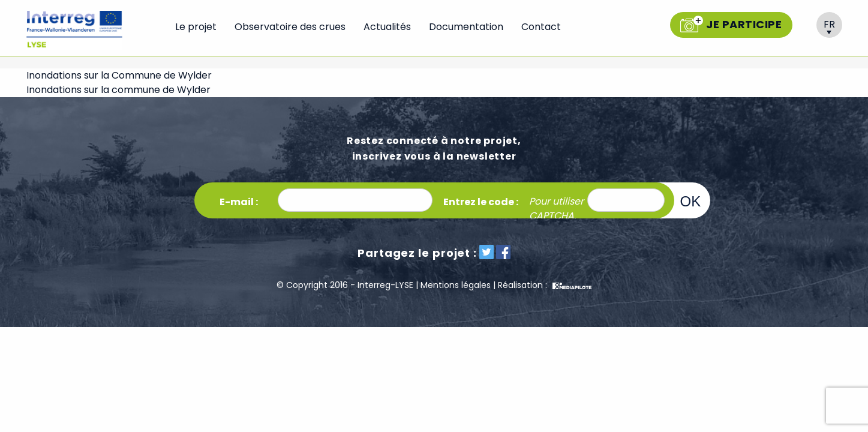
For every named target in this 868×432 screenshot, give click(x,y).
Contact (541, 27)
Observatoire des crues (290, 27)
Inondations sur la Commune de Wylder (119, 75)
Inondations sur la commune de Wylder (118, 90)
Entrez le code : (481, 202)
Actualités (387, 27)
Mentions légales (456, 285)
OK (691, 201)
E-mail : (239, 202)
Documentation (466, 27)
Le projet (196, 27)
